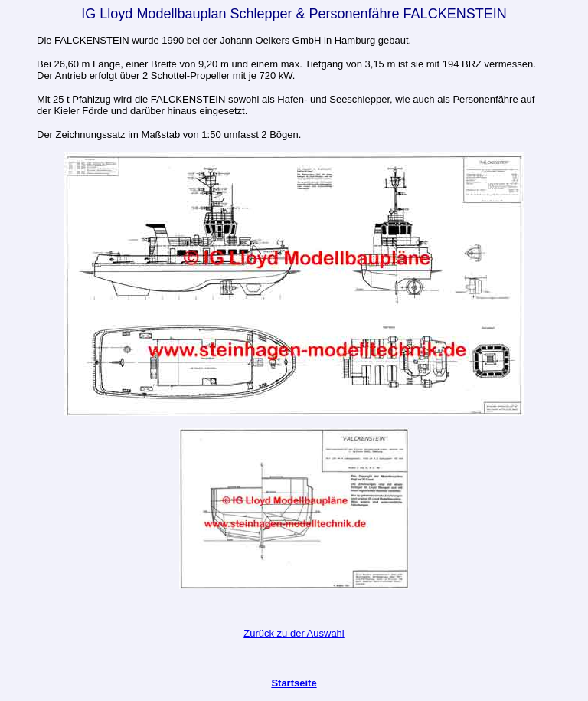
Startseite (294, 683)
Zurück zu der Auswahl (294, 633)
